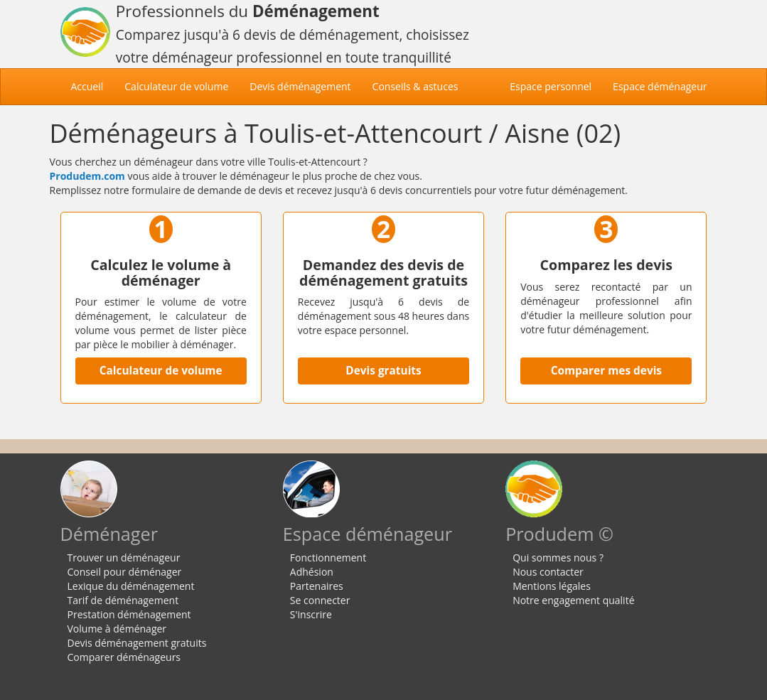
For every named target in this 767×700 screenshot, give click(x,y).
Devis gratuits (383, 371)
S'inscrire (311, 614)
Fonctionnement (328, 558)
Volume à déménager (117, 629)
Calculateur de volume (161, 371)
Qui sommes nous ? (558, 558)
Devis (300, 86)
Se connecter (320, 600)
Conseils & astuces (415, 86)
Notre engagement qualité (573, 600)
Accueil (93, 86)
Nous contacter (548, 572)
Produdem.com (87, 176)
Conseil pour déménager (125, 572)
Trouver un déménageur (124, 558)
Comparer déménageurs (124, 657)
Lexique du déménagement (131, 586)
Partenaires (317, 586)
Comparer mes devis (606, 371)
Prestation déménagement (129, 614)
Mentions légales (552, 586)
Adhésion (312, 572)
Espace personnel (551, 86)
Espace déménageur (660, 86)
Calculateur (176, 86)
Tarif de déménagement (123, 600)
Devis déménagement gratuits (137, 643)
